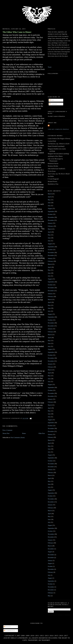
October (50, 214)
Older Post (42, 433)
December (51, 220)
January (50, 223)
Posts (51, 100)
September (51, 211)
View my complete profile (58, 129)
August (50, 208)
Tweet (50, 67)
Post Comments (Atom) (18, 437)
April (49, 197)
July (49, 206)
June (49, 203)
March (50, 194)
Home (24, 433)
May (49, 200)
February (50, 226)
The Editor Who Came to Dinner (17, 32)
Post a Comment (7, 430)
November (51, 217)
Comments (53, 104)
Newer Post (6, 433)
